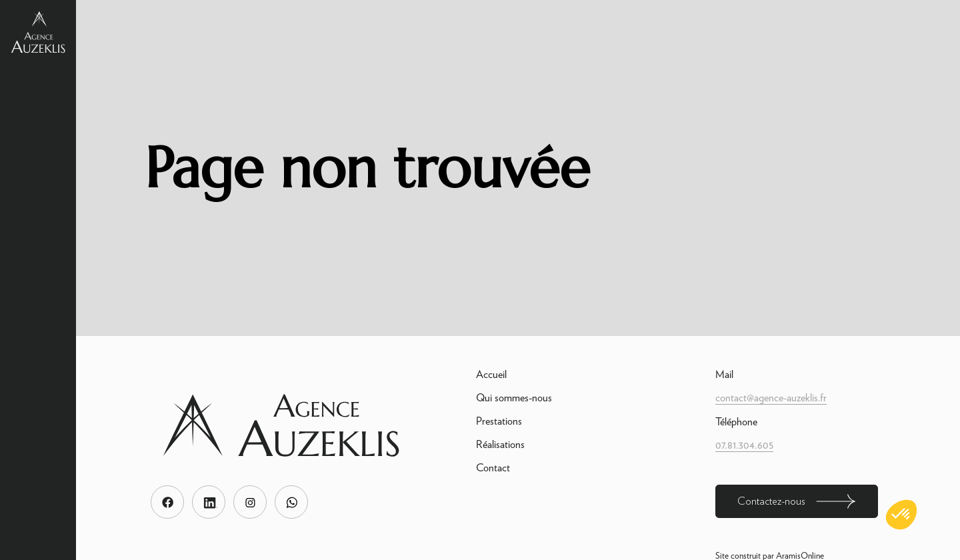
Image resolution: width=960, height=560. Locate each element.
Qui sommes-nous (514, 398)
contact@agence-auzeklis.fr (771, 398)
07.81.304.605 (744, 445)
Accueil (491, 374)
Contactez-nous (797, 501)
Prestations (499, 421)
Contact (493, 468)
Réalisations (500, 444)
